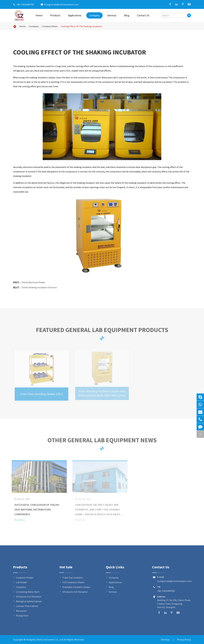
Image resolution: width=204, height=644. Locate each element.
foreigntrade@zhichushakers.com (61, 4)
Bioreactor (21, 611)
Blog (127, 15)
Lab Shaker (22, 582)
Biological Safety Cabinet (29, 601)
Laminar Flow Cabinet (27, 606)
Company (94, 15)
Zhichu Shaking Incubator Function (39, 287)
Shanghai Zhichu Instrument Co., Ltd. (45, 640)
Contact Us (143, 15)
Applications (75, 15)
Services (112, 15)
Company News (50, 26)
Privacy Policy (184, 640)
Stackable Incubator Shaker (76, 587)
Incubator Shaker (25, 578)
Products (55, 15)
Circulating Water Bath (28, 592)
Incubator (21, 587)
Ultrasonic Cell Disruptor (29, 597)
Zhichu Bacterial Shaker (33, 282)
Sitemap (165, 640)
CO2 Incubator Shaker (73, 582)
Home (39, 15)
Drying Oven (22, 616)
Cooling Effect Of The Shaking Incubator (82, 26)
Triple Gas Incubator (73, 578)
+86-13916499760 (25, 4)
